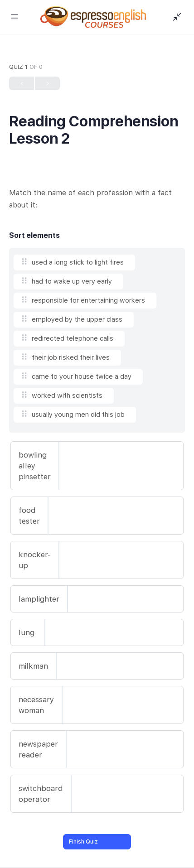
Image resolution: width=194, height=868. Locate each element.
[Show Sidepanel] (175, 17)
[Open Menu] (15, 17)
